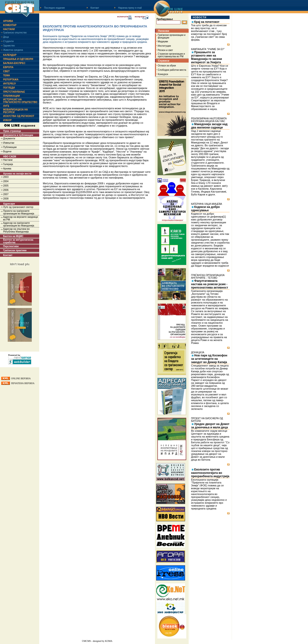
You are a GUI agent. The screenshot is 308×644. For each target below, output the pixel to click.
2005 (6, 186)
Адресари (9, 204)
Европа (8, 67)
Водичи (7, 151)
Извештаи (9, 143)
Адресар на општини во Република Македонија (16, 230)
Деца (6, 37)
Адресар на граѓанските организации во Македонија (19, 224)
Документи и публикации (18, 135)
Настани (9, 29)
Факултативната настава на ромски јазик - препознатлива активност (210, 284)
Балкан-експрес (14, 63)
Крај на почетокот (207, 22)
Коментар (10, 25)
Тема (6, 75)
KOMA (109, 641)
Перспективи (11, 246)
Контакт (95, 8)
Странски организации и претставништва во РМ (171, 55)
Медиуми (163, 42)
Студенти (8, 41)
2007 (6, 194)
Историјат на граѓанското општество (20, 101)
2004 (6, 181)
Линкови (164, 31)
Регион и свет (165, 50)
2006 (6, 190)
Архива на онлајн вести (17, 174)
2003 (6, 177)
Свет (6, 71)
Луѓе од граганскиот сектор (18, 207)
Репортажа (11, 80)
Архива (8, 21)
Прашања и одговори (18, 59)
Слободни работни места (172, 70)
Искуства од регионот (19, 116)
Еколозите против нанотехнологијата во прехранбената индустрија (210, 473)
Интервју (10, 84)
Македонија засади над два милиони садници (209, 126)
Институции (164, 46)
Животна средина (13, 50)
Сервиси (164, 61)
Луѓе (6, 106)
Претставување (14, 92)
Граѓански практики (15, 250)
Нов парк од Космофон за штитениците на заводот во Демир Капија (209, 359)
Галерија (8, 164)
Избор (7, 120)
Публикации (12, 96)
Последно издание (55, 8)
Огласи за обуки (167, 66)
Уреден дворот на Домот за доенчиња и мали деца (210, 426)
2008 (6, 199)
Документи (9, 138)
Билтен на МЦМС (13, 236)
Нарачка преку (130, 8)
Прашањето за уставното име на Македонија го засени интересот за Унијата (206, 57)
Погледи (9, 88)
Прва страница (12, 131)
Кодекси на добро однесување (205, 209)
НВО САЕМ (10, 157)
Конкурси (163, 74)
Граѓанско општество (15, 33)
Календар (10, 55)
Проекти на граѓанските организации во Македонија (19, 212)
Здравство (9, 46)
